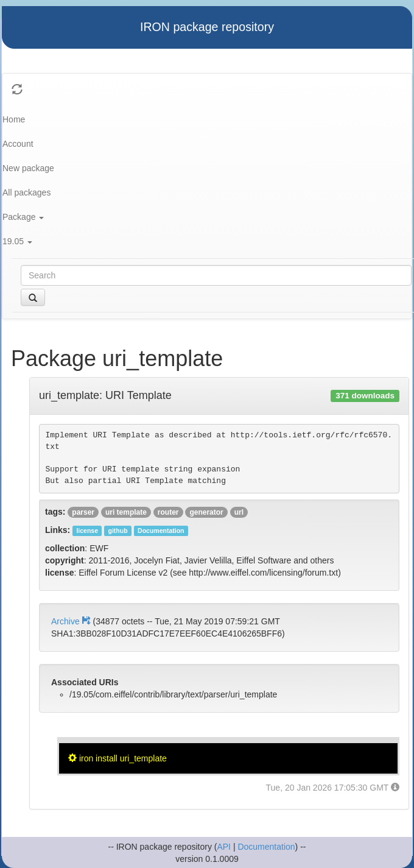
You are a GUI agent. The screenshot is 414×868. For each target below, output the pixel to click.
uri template (126, 512)
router (168, 512)
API (224, 847)
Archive (72, 621)
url (239, 512)
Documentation (266, 847)
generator (206, 512)
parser (83, 512)
